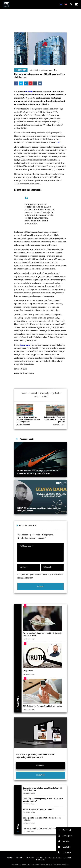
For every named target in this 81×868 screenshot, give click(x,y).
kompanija (45, 393)
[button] (68, 830)
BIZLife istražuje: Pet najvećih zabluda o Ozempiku (42, 706)
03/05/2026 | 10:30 (29, 639)
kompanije (25, 345)
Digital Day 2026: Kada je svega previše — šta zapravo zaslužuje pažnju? (43, 800)
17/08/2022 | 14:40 (46, 70)
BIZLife (36, 70)
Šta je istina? (28, 671)
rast (58, 142)
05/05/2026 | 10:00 (29, 831)
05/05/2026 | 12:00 (29, 793)
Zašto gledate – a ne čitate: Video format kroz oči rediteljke (42, 819)
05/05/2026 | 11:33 (29, 804)
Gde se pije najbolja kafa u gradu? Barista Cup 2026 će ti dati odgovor (43, 789)
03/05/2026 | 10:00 (29, 674)
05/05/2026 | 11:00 (29, 812)
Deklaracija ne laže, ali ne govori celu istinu (39, 829)
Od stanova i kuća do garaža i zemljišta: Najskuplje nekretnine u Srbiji (42, 634)
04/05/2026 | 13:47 (29, 709)
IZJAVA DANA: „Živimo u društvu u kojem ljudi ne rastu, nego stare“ (39, 509)
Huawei (29, 91)
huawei (24, 393)
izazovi (34, 393)
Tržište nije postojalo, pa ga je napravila (38, 809)
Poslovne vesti (21, 70)
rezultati (44, 396)
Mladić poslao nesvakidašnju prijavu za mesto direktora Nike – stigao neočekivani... (38, 472)
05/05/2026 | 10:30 (29, 823)
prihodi (56, 393)
